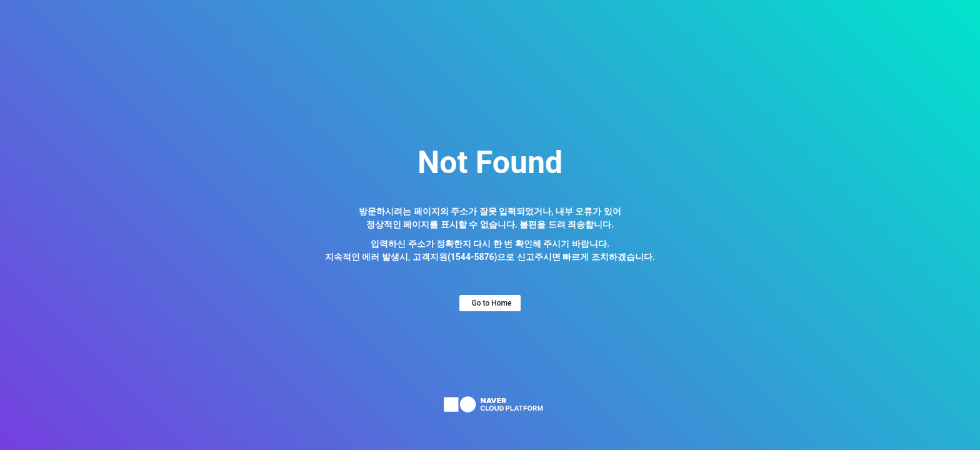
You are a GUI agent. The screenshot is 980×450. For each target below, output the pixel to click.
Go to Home (492, 303)
